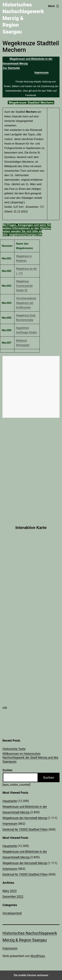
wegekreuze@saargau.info (25, 235)
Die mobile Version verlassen (31, 975)
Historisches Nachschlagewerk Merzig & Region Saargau (23, 18)
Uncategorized (12, 913)
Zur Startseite (11, 68)
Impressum (10, 824)
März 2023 (10, 891)
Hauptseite (10, 801)
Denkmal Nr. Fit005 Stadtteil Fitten (25, 829)
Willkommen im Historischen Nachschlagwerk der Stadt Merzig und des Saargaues (30, 758)
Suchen (7, 770)
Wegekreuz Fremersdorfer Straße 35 (24, 286)
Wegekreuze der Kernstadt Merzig (25, 818)
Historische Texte (14, 749)
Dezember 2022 (13, 897)
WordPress (38, 956)
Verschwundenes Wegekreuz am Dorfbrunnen (26, 303)
